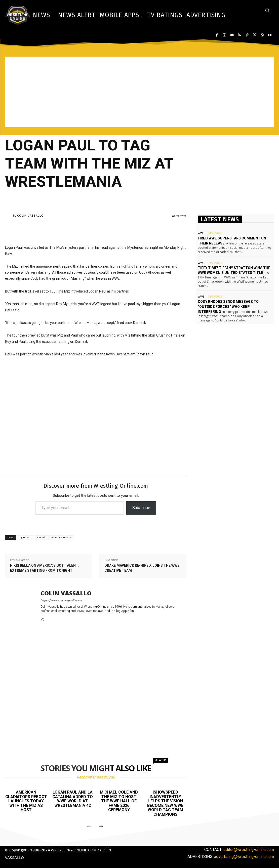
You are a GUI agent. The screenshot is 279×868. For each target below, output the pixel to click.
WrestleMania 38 (62, 538)
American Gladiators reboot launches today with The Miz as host (26, 801)
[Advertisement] (139, 92)
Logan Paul (26, 538)
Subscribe (141, 508)
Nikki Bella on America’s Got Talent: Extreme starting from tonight (45, 568)
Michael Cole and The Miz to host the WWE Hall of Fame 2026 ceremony (119, 801)
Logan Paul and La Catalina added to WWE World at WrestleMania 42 (73, 799)
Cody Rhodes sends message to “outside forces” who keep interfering (228, 306)
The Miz (42, 538)
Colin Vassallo (30, 215)
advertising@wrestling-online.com (244, 857)
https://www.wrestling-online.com (62, 601)
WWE (201, 233)
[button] (267, 10)
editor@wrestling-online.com (249, 850)
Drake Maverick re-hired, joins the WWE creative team (142, 568)
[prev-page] (89, 827)
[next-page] (101, 827)
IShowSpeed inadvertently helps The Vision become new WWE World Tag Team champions (165, 803)
